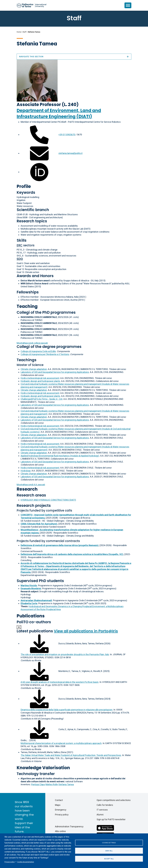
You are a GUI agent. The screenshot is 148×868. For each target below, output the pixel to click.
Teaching (27, 306)
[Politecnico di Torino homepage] (31, 5)
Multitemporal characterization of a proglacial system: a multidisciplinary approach (61, 743)
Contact (59, 800)
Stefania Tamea (66, 784)
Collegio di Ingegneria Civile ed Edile (38, 351)
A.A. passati (31, 485)
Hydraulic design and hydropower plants (40, 381)
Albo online (60, 831)
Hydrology (26, 471)
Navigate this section (74, 57)
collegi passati (32, 343)
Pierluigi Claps (38, 784)
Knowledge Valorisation (43, 768)
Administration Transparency (69, 827)
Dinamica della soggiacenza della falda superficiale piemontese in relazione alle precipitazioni (67, 710)
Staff (24, 32)
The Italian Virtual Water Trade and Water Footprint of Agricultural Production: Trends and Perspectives (71, 755)
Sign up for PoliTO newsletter (111, 819)
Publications (31, 616)
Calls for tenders (105, 805)
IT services (102, 810)
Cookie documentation (26, 862)
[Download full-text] (39, 643)
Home (19, 32)
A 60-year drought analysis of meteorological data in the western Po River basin (60, 682)
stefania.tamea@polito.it (70, 153)
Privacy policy (10, 862)
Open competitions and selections (114, 800)
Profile (24, 186)
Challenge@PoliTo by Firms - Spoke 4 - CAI (42, 399)
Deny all (109, 851)
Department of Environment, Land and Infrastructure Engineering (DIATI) (59, 113)
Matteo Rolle (52, 784)
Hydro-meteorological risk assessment (40, 378)
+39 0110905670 (67, 135)
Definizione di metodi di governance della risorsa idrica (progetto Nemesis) (60, 545)
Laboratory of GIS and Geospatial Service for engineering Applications (55, 372)
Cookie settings (109, 843)
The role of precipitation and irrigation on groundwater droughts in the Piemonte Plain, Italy (65, 654)
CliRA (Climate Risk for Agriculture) (39, 524)
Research (27, 489)
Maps (58, 805)
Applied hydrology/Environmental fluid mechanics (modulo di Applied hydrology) (60, 456)
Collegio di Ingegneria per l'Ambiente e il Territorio (45, 354)
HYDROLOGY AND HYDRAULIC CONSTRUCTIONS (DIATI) (48, 500)
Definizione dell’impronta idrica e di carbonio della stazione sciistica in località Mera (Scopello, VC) (72, 554)
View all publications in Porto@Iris (86, 631)
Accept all (109, 859)
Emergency (61, 810)
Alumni (100, 815)
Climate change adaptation (34, 369)
